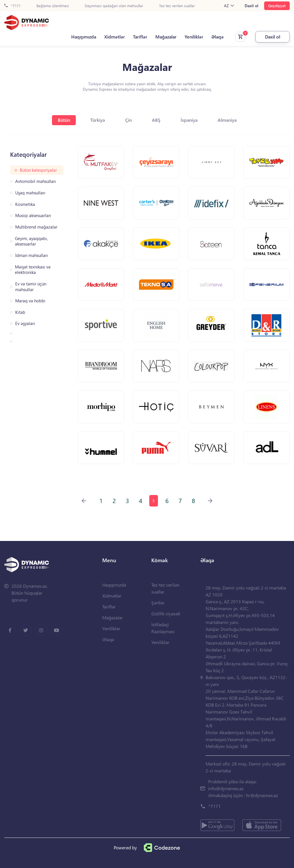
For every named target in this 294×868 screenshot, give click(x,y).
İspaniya (189, 120)
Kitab (20, 312)
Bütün (64, 120)
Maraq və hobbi (30, 301)
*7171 (12, 6)
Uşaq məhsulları (30, 193)
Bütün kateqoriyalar (38, 170)
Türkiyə (98, 120)
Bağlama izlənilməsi (53, 6)
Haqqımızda (84, 37)
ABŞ (156, 120)
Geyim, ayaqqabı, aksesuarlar (31, 241)
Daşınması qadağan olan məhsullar (114, 6)
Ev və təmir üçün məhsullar (31, 287)
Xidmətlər (115, 37)
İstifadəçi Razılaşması (163, 628)
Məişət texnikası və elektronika (33, 270)
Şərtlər (158, 603)
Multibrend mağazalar (36, 227)
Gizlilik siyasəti (166, 613)
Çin (128, 120)
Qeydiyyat (277, 6)
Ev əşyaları (25, 323)
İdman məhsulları (32, 255)
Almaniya (227, 120)
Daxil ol (252, 6)
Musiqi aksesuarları (33, 215)
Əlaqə (217, 37)
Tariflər (140, 37)
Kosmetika (25, 204)
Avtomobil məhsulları (36, 181)
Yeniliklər (194, 37)
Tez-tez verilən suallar (177, 6)
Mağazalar (166, 37)
